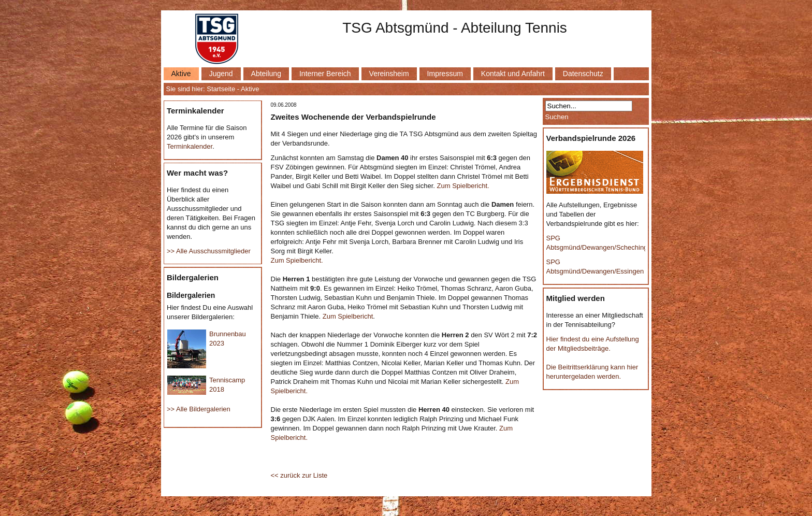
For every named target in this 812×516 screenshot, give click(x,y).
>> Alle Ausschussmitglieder (209, 251)
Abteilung (266, 74)
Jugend (221, 74)
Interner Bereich (325, 74)
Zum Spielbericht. (463, 186)
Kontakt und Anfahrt (513, 74)
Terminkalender (190, 146)
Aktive (181, 74)
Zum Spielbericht (348, 316)
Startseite (221, 89)
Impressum (445, 74)
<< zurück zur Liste (299, 475)
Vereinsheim (389, 74)
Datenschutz (583, 74)
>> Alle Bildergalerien (199, 409)
